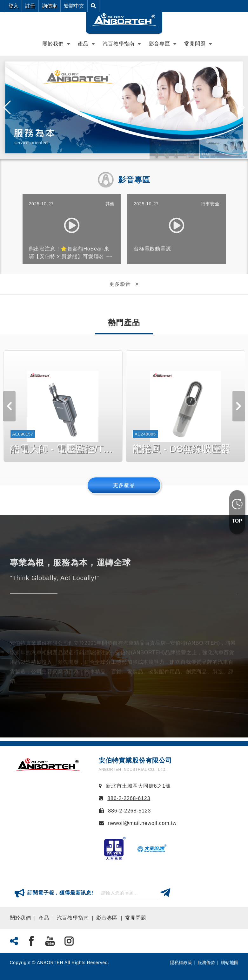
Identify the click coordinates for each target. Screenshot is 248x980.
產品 (83, 44)
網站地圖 (230, 963)
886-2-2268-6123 (129, 798)
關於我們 (20, 918)
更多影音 (121, 284)
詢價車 (50, 6)
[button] (241, 107)
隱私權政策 (181, 963)
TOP (237, 521)
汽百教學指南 (119, 44)
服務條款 (206, 963)
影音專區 (160, 44)
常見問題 (136, 918)
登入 (13, 6)
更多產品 (124, 485)
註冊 (30, 6)
